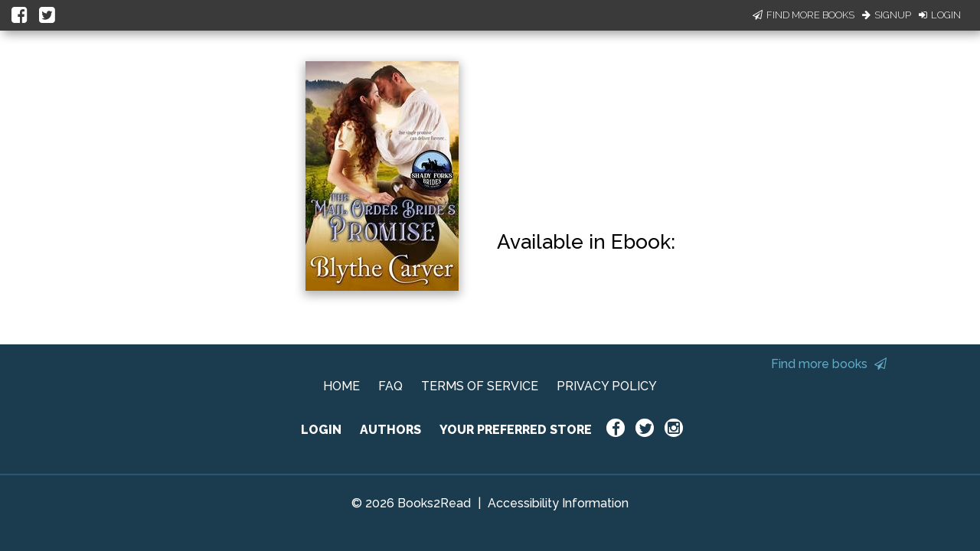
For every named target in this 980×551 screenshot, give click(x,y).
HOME (341, 386)
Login (940, 15)
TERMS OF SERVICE (480, 386)
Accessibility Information (558, 503)
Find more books (829, 364)
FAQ (390, 386)
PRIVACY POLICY (607, 386)
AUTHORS (390, 430)
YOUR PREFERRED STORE (516, 430)
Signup (887, 15)
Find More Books (804, 15)
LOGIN (321, 430)
